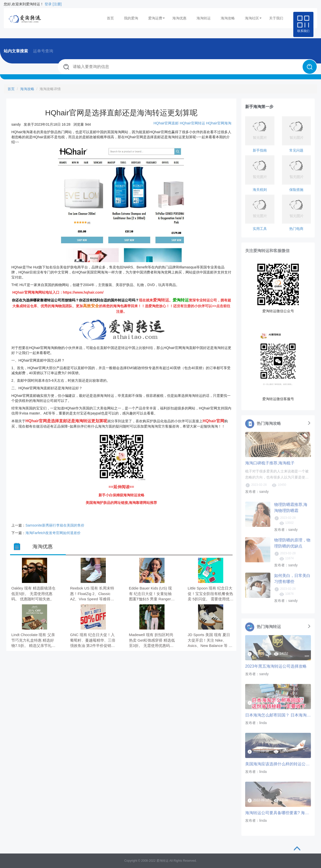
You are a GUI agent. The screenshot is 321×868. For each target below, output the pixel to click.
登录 (48, 4)
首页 (110, 18)
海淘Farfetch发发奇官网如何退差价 (53, 533)
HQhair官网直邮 (166, 123)
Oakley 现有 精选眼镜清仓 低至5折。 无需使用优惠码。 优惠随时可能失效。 (33, 594)
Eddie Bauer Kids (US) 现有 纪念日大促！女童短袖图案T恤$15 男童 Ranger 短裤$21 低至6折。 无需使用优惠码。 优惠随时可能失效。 (151, 594)
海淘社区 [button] (253, 18)
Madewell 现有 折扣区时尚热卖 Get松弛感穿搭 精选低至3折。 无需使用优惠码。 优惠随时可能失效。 (152, 640)
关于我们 (276, 18)
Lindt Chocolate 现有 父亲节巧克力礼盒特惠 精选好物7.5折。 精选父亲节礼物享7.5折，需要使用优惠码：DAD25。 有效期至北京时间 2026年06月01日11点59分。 (34, 640)
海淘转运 (204, 18)
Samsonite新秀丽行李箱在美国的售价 (55, 525)
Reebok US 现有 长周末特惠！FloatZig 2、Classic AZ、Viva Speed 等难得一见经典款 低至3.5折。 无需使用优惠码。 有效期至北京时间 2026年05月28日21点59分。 (93, 594)
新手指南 (260, 150)
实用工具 (260, 229)
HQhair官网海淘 (219, 123)
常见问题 (296, 150)
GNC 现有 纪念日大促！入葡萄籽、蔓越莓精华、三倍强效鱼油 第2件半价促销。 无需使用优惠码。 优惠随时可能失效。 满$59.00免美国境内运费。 (93, 640)
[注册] (57, 4)
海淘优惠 (179, 18)
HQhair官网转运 (192, 123)
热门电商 (296, 229)
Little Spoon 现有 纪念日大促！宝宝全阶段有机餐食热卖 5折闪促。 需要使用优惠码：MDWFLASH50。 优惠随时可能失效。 (211, 594)
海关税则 (260, 190)
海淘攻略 (228, 18)
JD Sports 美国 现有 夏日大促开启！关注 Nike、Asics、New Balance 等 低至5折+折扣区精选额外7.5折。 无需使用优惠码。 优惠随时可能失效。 (210, 640)
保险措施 (296, 190)
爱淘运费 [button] (156, 18)
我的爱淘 (131, 18)
